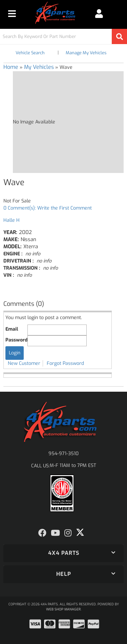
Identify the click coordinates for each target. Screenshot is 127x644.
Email (12, 329)
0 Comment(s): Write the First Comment (48, 208)
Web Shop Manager (63, 609)
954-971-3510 (63, 454)
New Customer (24, 363)
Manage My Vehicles (86, 53)
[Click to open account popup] (99, 14)
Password (16, 340)
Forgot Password (65, 363)
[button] (63, 36)
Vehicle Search (30, 53)
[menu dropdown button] (12, 14)
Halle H (12, 220)
